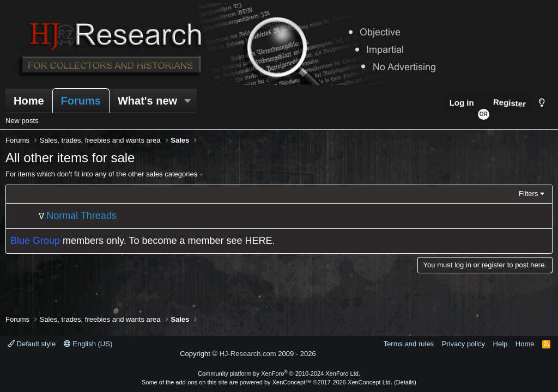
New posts (22, 121)
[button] (187, 101)
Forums (81, 101)
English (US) (88, 344)
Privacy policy (463, 344)
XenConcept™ (292, 382)
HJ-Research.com (248, 354)
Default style (32, 344)
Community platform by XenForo (279, 373)
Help (501, 344)
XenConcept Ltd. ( (372, 382)
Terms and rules (409, 344)
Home (29, 101)
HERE (259, 241)
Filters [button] (528, 194)
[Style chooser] (542, 103)
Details (405, 382)
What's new (147, 101)
